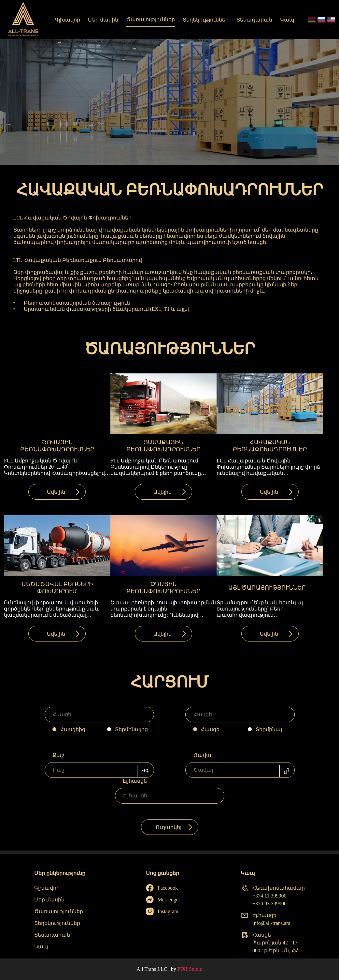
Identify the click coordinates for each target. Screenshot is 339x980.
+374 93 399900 (269, 904)
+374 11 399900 (269, 896)
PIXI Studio (190, 969)
